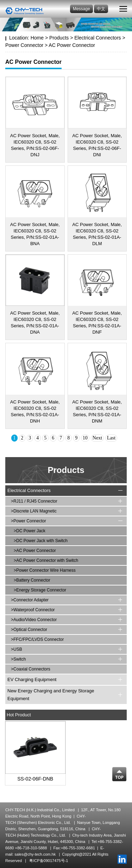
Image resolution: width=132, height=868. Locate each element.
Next (97, 438)
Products (59, 38)
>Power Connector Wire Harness (45, 570)
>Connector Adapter (30, 600)
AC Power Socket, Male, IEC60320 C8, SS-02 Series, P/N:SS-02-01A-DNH (35, 411)
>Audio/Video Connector (34, 620)
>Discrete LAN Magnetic (34, 511)
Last (111, 438)
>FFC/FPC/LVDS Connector (37, 639)
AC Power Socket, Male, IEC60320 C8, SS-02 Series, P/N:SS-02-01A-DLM (97, 234)
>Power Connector (29, 521)
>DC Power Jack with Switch (41, 541)
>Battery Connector (32, 580)
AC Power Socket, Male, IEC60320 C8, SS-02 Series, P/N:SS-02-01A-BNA (35, 234)
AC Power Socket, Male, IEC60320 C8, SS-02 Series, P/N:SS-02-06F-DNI (97, 145)
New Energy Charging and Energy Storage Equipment (51, 695)
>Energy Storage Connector (40, 590)
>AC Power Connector (35, 551)
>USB (17, 649)
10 (85, 438)
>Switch (18, 659)
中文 (101, 9)
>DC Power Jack (30, 531)
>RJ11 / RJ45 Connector (34, 501)
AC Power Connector (72, 45)
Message (81, 9)
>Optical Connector (29, 630)
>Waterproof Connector (33, 610)
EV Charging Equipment (32, 679)
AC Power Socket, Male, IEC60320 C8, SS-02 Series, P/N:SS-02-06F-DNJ (35, 145)
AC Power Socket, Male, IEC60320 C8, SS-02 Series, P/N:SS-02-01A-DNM (97, 411)
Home (37, 38)
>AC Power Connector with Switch (46, 560)
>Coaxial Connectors (31, 669)
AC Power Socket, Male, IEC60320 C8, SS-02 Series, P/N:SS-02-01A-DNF (97, 323)
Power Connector (24, 45)
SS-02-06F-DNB (35, 779)
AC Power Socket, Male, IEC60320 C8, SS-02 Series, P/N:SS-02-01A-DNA (35, 323)
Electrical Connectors (98, 38)
